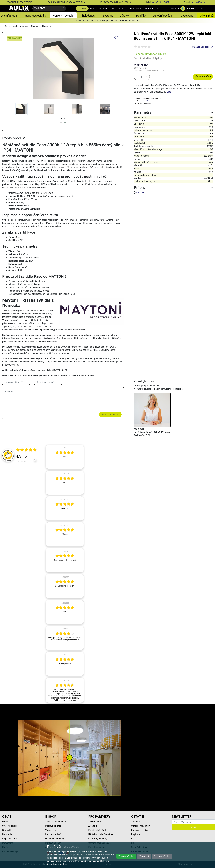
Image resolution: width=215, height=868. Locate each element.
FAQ (157, 9)
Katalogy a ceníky (140, 830)
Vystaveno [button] (187, 16)
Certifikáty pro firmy (98, 839)
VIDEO (125, 9)
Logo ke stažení (10, 839)
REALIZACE (135, 9)
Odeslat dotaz (110, 414)
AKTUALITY (115, 9)
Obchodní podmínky (55, 839)
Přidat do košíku (203, 77)
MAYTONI (145, 101)
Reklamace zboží (53, 834)
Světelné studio (10, 826)
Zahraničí (136, 822)
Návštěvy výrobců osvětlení (101, 834)
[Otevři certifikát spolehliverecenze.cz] (26, 450)
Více (169, 92)
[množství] (141, 77)
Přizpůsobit (144, 856)
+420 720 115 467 (161, 2)
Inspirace (136, 834)
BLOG (164, 9)
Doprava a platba (53, 826)
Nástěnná (47, 26)
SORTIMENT (96, 9)
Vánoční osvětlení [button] (163, 16)
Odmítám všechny (162, 856)
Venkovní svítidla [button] (63, 16)
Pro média (7, 834)
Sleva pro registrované (56, 822)
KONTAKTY (174, 9)
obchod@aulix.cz (200, 2)
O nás (5, 822)
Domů (7, 26)
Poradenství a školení (98, 830)
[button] (61, 123)
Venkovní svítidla (21, 26)
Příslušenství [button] (88, 16)
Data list (140, 192)
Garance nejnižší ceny (202, 47)
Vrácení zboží (52, 830)
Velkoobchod (94, 822)
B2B (105, 9)
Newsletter (7, 830)
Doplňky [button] (141, 16)
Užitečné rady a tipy (141, 826)
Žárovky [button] (125, 16)
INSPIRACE (148, 9)
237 (22, 461)
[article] (65, 457)
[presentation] (62, 119)
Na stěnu (35, 26)
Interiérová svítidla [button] (35, 16)
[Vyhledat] (64, 8)
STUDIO (82, 9)
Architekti (93, 826)
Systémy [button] (108, 16)
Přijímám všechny (126, 856)
